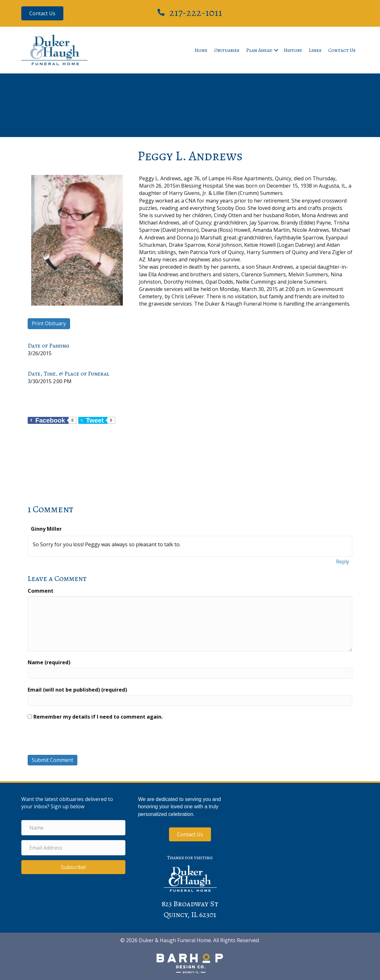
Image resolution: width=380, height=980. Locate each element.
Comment (41, 591)
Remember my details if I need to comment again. (98, 717)
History (293, 50)
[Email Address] (73, 848)
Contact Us (342, 50)
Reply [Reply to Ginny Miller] (343, 562)
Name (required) (49, 662)
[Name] (73, 828)
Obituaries (227, 50)
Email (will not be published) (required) (77, 690)
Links (315, 50)
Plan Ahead (259, 50)
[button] (276, 50)
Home (201, 50)
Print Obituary (49, 323)
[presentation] (71, 739)
